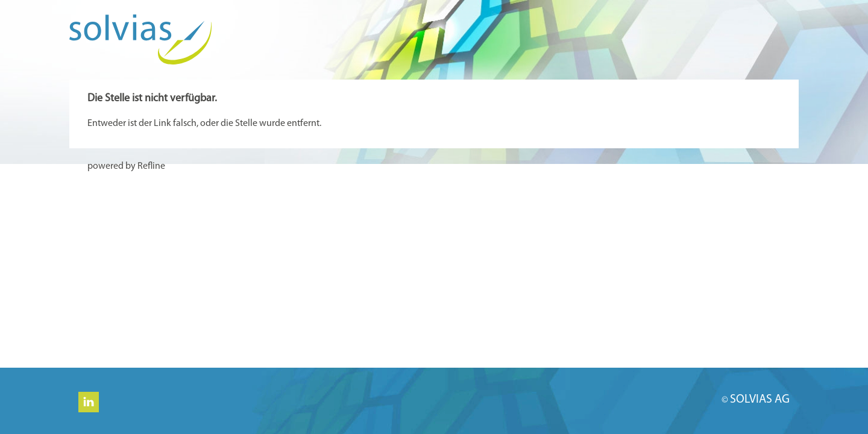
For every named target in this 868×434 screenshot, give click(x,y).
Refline (151, 166)
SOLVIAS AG (760, 400)
